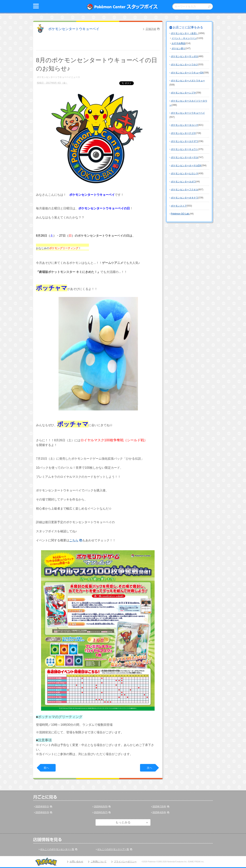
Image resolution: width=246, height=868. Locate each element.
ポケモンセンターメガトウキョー (188, 81)
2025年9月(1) (42, 807)
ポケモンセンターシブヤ (183, 93)
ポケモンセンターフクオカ (184, 190)
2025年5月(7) (101, 812)
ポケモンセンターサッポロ (184, 56)
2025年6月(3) (42, 812)
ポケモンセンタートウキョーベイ (74, 29)
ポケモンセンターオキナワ (184, 198)
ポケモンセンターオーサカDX (186, 166)
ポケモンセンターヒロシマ (184, 173)
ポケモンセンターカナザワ (184, 141)
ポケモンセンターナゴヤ (183, 133)
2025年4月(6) (159, 812)
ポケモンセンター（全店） (184, 33)
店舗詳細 (151, 29)
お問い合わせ (76, 862)
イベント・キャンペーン (184, 38)
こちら (74, 540)
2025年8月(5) (101, 807)
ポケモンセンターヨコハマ (184, 125)
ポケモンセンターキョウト (184, 149)
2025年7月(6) (159, 807)
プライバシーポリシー (125, 862)
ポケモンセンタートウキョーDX (187, 73)
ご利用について (99, 862)
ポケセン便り (178, 48)
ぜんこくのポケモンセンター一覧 (57, 849)
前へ (46, 768)
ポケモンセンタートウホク (184, 64)
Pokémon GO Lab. (180, 214)
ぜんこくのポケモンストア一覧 (113, 849)
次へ (149, 768)
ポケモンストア (179, 206)
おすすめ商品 (178, 43)
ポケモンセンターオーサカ (184, 157)
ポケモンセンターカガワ (183, 182)
